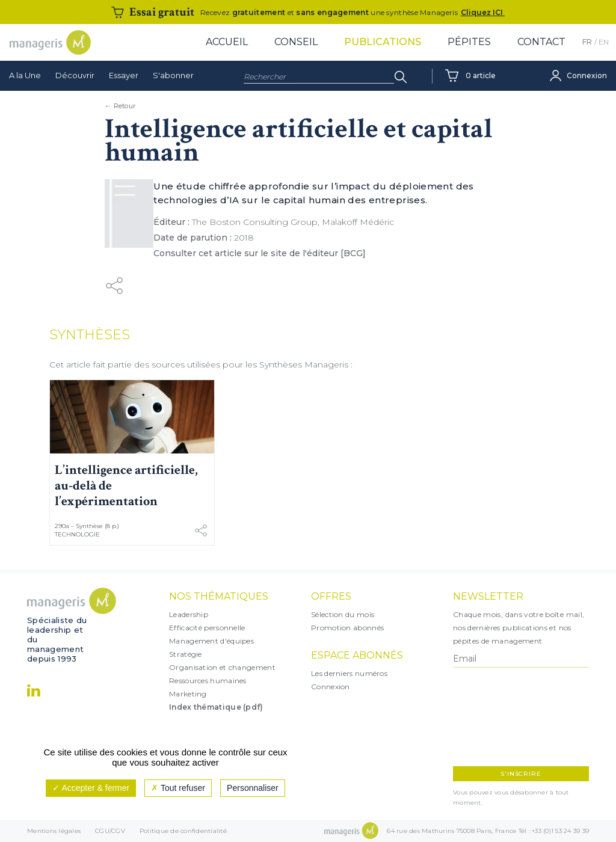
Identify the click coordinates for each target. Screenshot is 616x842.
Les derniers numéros (349, 673)
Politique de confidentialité (183, 831)
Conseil (296, 42)
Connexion (331, 687)
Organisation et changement (222, 667)
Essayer (124, 75)
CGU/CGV (110, 831)
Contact (541, 42)
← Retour (120, 106)
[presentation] (505, 717)
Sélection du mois (343, 614)
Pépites (469, 42)
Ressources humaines (208, 681)
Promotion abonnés (347, 628)
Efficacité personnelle (207, 628)
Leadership (189, 614)
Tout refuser (178, 788)
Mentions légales (54, 831)
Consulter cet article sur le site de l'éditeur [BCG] (260, 253)
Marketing (188, 694)
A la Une (25, 75)
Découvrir (75, 75)
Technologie (77, 534)
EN (604, 42)
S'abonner (173, 75)
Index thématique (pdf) (216, 707)
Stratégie (186, 654)
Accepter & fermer (91, 788)
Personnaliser (253, 788)
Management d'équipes (211, 641)
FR (587, 42)
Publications (383, 42)
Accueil (227, 42)
